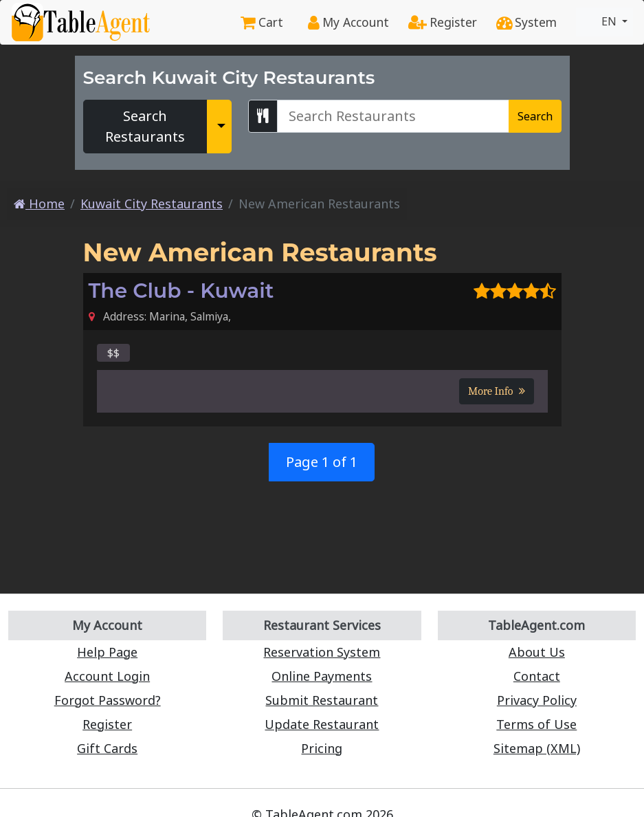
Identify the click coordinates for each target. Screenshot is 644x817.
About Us (537, 652)
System (526, 22)
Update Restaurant (322, 724)
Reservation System (322, 652)
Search (535, 116)
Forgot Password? (108, 700)
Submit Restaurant (322, 700)
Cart (262, 22)
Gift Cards (107, 748)
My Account (348, 22)
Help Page (107, 652)
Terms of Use (536, 724)
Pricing (322, 748)
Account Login (107, 676)
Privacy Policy (537, 700)
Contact (537, 676)
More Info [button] (496, 391)
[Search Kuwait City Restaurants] (393, 116)
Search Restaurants (145, 126)
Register (443, 22)
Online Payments (322, 676)
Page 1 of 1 (322, 462)
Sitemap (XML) (537, 748)
